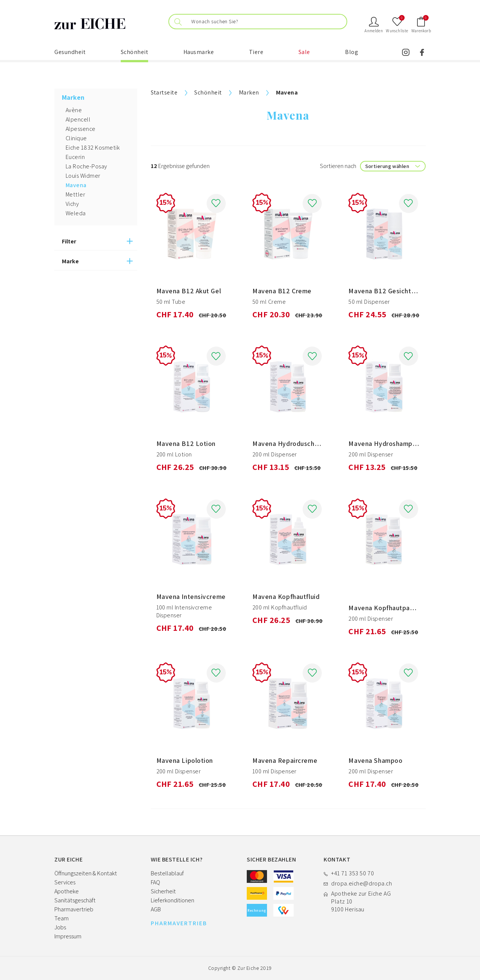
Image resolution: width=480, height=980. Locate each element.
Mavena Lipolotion (185, 760)
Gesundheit (70, 52)
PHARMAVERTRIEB (179, 923)
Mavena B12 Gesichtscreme (391, 291)
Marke (70, 261)
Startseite (164, 92)
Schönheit (135, 52)
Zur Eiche (248, 968)
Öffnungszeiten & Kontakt (86, 873)
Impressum (68, 936)
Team (61, 918)
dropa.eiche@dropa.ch (361, 883)
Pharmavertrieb (74, 909)
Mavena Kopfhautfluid (286, 597)
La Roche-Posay (86, 166)
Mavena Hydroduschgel (288, 443)
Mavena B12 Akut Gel (189, 291)
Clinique (76, 138)
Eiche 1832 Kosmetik (93, 148)
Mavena (76, 185)
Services (65, 882)
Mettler (75, 194)
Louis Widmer (83, 176)
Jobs (60, 927)
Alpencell (78, 119)
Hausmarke (199, 52)
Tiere (256, 52)
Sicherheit (163, 891)
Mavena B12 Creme (282, 291)
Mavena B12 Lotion (186, 443)
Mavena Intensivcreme (191, 597)
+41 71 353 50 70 (352, 873)
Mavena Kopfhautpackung (388, 608)
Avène (74, 110)
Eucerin (75, 157)
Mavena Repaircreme (285, 760)
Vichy (72, 204)
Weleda (76, 213)
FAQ (155, 882)
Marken (249, 92)
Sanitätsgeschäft (75, 900)
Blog (352, 52)
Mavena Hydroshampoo (384, 443)
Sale (304, 52)
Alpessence (81, 129)
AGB (156, 909)
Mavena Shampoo (375, 760)
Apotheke (67, 891)
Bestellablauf (167, 873)
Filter (69, 241)
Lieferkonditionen (172, 900)
